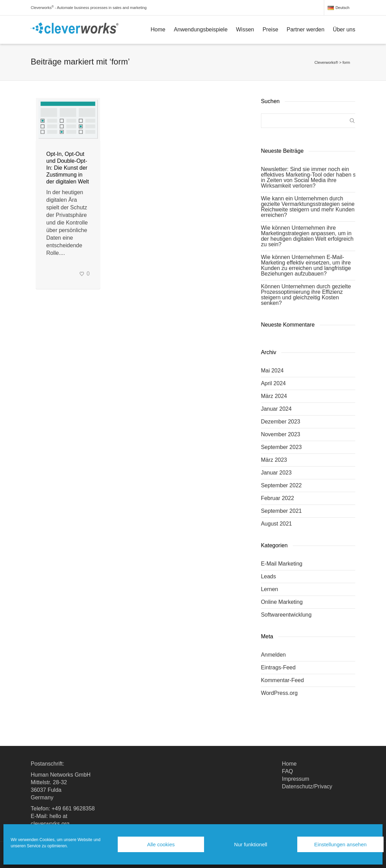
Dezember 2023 (281, 422)
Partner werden (305, 29)
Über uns (344, 29)
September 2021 (281, 511)
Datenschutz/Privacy (307, 786)
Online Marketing (282, 602)
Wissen (245, 29)
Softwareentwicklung (286, 615)
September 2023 (281, 447)
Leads (269, 576)
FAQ (288, 771)
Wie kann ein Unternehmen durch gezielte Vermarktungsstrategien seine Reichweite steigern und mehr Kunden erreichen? (308, 207)
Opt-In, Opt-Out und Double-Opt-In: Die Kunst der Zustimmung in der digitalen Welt (67, 168)
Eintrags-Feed (278, 667)
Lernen (270, 589)
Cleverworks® (326, 62)
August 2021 (277, 524)
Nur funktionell (251, 844)
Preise (270, 29)
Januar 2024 (276, 409)
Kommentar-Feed (283, 680)
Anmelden (273, 655)
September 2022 (281, 485)
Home (158, 29)
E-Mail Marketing (282, 564)
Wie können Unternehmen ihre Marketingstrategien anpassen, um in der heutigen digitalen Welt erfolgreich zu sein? (307, 236)
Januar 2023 (276, 473)
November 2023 (281, 434)
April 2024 (273, 383)
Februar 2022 (278, 498)
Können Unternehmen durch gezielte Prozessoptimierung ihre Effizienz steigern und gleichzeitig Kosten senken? (306, 295)
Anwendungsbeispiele (201, 29)
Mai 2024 (272, 371)
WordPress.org (279, 693)
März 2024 (274, 396)
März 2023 (274, 460)
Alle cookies (161, 844)
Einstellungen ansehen (340, 844)
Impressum (296, 779)
